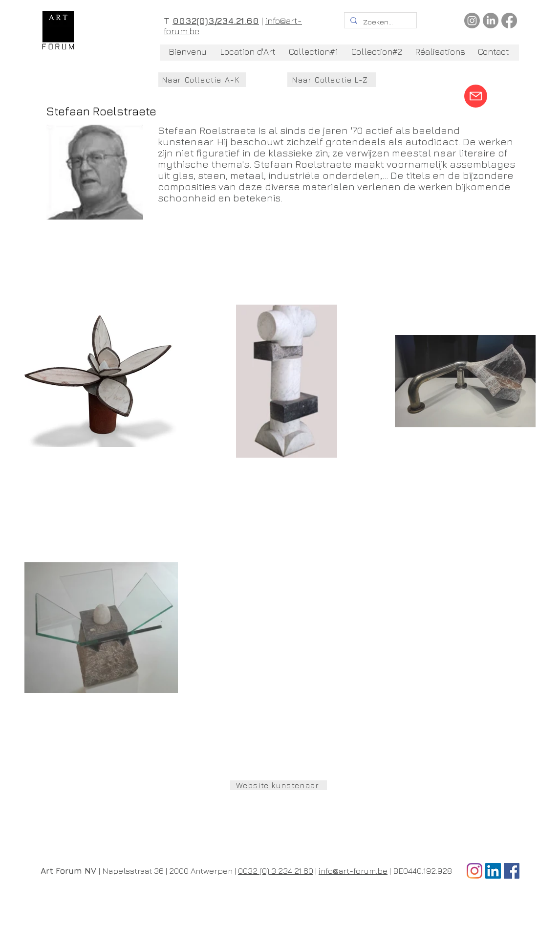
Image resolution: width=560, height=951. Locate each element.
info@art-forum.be (353, 871)
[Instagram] (472, 21)
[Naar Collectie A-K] (202, 80)
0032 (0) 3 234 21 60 (276, 871)
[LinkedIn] (491, 21)
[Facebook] (509, 21)
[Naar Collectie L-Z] (332, 80)
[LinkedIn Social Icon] (493, 871)
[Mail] (476, 96)
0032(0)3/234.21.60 (216, 21)
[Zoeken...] (379, 22)
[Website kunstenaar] (279, 785)
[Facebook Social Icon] (512, 871)
